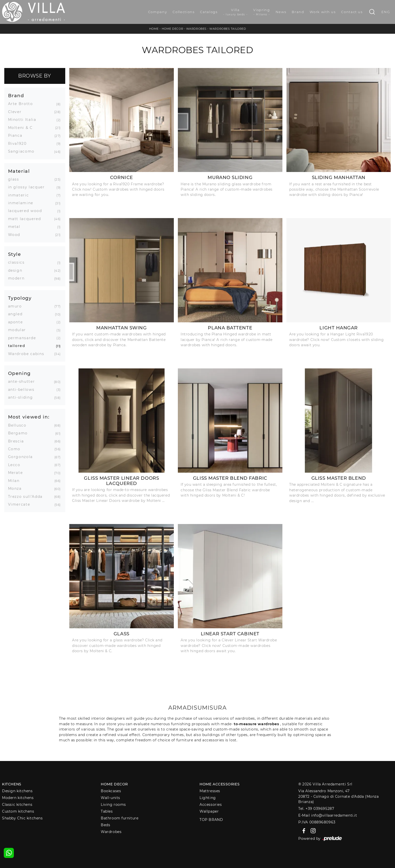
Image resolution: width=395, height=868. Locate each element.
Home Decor (173, 29)
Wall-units (110, 798)
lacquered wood (27, 211)
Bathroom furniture (120, 818)
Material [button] (19, 171)
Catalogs (209, 12)
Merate (17, 473)
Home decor (114, 784)
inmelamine (23, 203)
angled (17, 314)
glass (15, 179)
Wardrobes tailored (228, 29)
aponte (17, 322)
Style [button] (15, 254)
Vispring (261, 12)
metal (16, 227)
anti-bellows (23, 390)
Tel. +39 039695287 (316, 809)
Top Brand (211, 820)
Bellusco (19, 425)
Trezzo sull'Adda (27, 497)
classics (18, 262)
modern (18, 278)
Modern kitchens (18, 798)
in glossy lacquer (28, 187)
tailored (19, 346)
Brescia (18, 441)
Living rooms (113, 805)
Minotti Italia (24, 120)
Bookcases (111, 791)
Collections (184, 12)
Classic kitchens (17, 805)
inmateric (20, 195)
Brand (298, 12)
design (17, 270)
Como (16, 449)
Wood (16, 235)
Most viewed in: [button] (29, 417)
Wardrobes (196, 29)
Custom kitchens (18, 811)
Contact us (352, 12)
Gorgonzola (22, 457)
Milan (16, 481)
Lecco (16, 465)
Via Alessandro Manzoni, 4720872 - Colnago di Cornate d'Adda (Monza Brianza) (338, 796)
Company (158, 12)
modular (19, 330)
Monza (17, 489)
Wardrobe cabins (28, 354)
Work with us (323, 12)
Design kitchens (17, 791)
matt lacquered (26, 219)
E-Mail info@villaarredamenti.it (328, 815)
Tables (107, 811)
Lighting (208, 798)
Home (154, 29)
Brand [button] (16, 96)
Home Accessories (220, 784)
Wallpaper (209, 811)
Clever (17, 112)
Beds (105, 825)
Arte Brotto (22, 104)
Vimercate (21, 504)
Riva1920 (19, 144)
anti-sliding (22, 397)
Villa (236, 12)
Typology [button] (20, 298)
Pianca (17, 135)
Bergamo (20, 433)
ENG (386, 12)
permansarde (24, 338)
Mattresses (210, 791)
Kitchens (12, 784)
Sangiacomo (23, 151)
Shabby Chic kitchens (22, 818)
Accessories (211, 805)
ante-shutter (23, 381)
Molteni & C (22, 128)
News (281, 12)
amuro (17, 306)
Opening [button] (20, 373)
